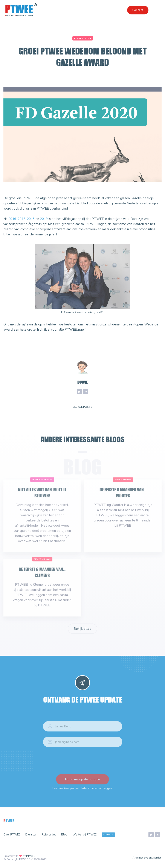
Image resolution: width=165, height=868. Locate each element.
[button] (158, 10)
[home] (21, 10)
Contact (138, 10)
